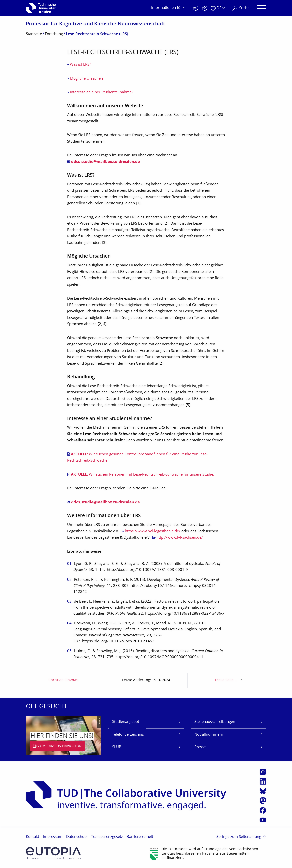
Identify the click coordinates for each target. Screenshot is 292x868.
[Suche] (241, 8)
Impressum (53, 837)
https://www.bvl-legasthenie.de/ (153, 532)
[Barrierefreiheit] (205, 8)
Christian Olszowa (63, 680)
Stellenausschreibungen (215, 722)
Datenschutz (77, 837)
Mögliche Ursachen (86, 79)
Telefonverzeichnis (128, 735)
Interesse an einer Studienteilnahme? (102, 92)
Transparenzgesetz (107, 837)
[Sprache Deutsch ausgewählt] (218, 8)
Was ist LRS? (80, 65)
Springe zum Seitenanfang (239, 837)
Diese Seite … (226, 680)
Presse (200, 747)
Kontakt (32, 837)
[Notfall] (196, 8)
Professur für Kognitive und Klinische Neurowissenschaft (95, 24)
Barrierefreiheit (140, 837)
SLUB (117, 747)
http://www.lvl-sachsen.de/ (180, 538)
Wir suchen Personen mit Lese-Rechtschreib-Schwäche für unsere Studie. (142, 475)
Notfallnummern (209, 735)
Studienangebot (126, 722)
